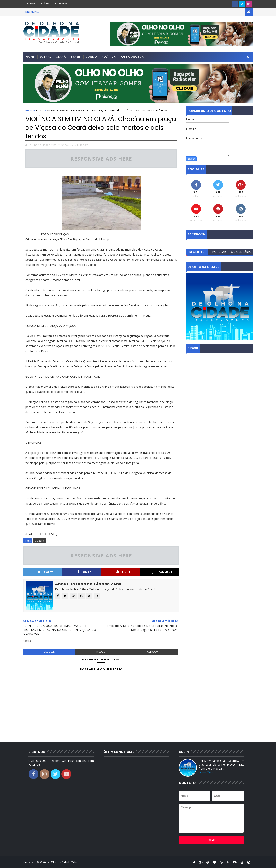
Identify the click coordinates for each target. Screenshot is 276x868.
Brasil (76, 57)
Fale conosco (133, 57)
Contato (61, 4)
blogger (49, 652)
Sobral (45, 57)
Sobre (45, 4)
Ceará (61, 57)
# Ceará (39, 541)
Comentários (241, 252)
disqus (101, 652)
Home (31, 4)
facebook (152, 652)
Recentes (197, 252)
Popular (219, 252)
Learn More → (208, 772)
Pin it (123, 572)
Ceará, (85, 145)
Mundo (91, 57)
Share (84, 572)
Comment (162, 572)
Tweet (45, 572)
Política (109, 57)
